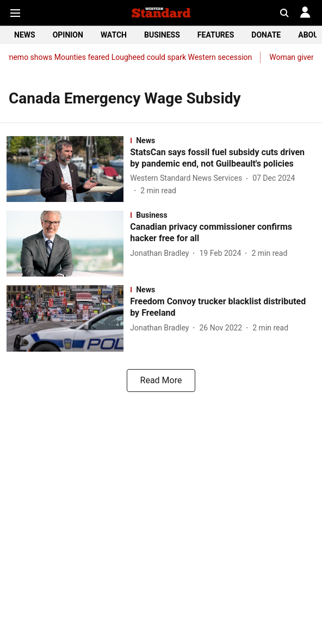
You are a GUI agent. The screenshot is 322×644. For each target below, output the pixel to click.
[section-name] (223, 140)
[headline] (223, 158)
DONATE (266, 35)
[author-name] (188, 178)
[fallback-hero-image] (68, 169)
